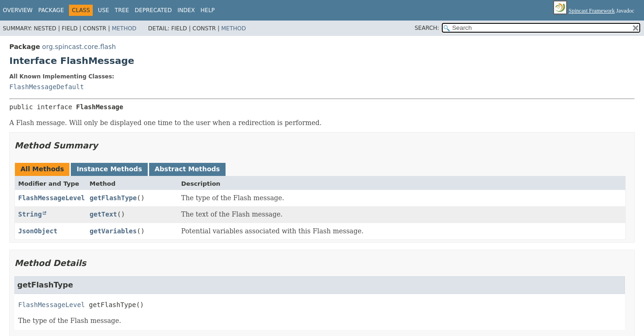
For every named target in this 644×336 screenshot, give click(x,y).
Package (51, 10)
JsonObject (38, 231)
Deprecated (153, 10)
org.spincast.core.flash (79, 47)
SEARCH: (427, 28)
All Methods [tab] (42, 169)
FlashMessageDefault (47, 87)
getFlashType (113, 198)
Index (186, 10)
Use (103, 10)
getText (103, 214)
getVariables (113, 231)
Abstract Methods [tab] (187, 169)
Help (208, 10)
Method (124, 28)
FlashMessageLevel (51, 198)
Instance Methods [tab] (109, 169)
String (30, 214)
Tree (122, 10)
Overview (18, 10)
